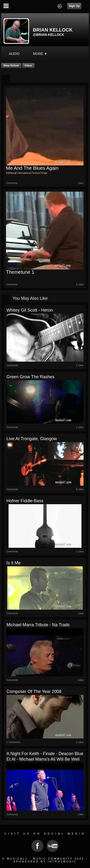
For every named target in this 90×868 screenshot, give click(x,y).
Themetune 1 (20, 272)
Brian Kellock (11, 66)
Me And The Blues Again (32, 168)
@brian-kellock (48, 35)
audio (14, 54)
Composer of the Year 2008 (34, 692)
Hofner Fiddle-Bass (25, 501)
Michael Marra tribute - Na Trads (38, 625)
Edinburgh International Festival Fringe (27, 173)
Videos (28, 66)
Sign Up (74, 6)
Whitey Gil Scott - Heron (30, 310)
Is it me (14, 563)
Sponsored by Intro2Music (45, 861)
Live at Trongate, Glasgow (32, 439)
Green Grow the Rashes (30, 377)
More (40, 54)
